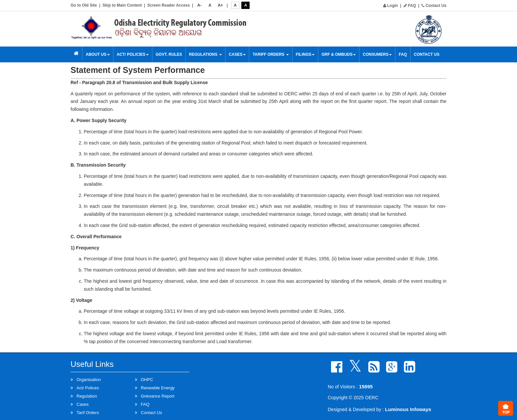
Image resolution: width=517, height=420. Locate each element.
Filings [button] (305, 54)
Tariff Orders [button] (271, 54)
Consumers (377, 54)
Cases (237, 54)
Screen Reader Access (169, 5)
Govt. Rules (169, 54)
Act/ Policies (133, 54)
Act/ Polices (88, 388)
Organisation (89, 380)
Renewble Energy (158, 388)
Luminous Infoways (408, 409)
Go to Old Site (84, 5)
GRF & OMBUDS (339, 54)
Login (391, 6)
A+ (220, 5)
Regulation (87, 396)
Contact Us (434, 6)
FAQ (410, 6)
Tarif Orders (88, 413)
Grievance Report (158, 396)
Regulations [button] (205, 54)
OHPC (147, 380)
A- (200, 5)
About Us (98, 54)
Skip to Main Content (122, 5)
